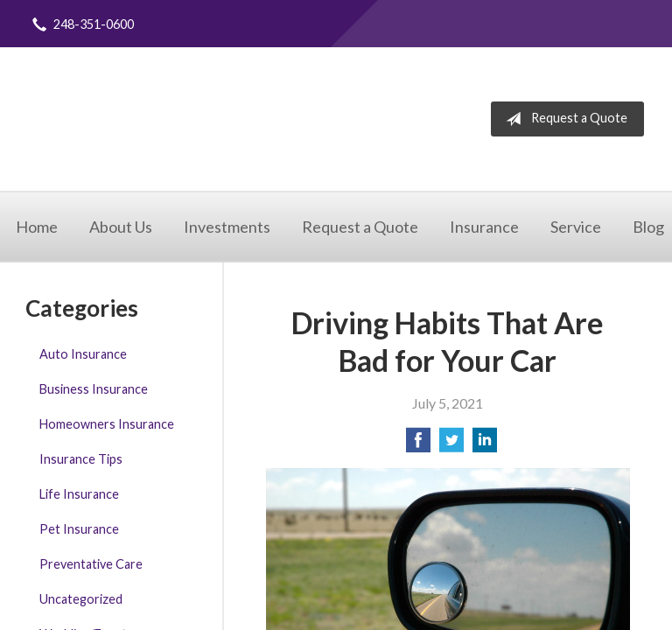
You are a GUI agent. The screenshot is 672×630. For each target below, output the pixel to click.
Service (576, 227)
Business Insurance (94, 389)
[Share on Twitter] (451, 445)
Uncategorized (81, 599)
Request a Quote (563, 119)
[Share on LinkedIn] (485, 445)
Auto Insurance (83, 354)
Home (37, 227)
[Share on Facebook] (418, 445)
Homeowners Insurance (107, 424)
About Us (121, 227)
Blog (648, 227)
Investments (227, 227)
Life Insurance (79, 494)
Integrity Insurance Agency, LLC (195, 119)
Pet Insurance (79, 529)
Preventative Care (91, 564)
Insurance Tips (81, 459)
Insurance (484, 227)
